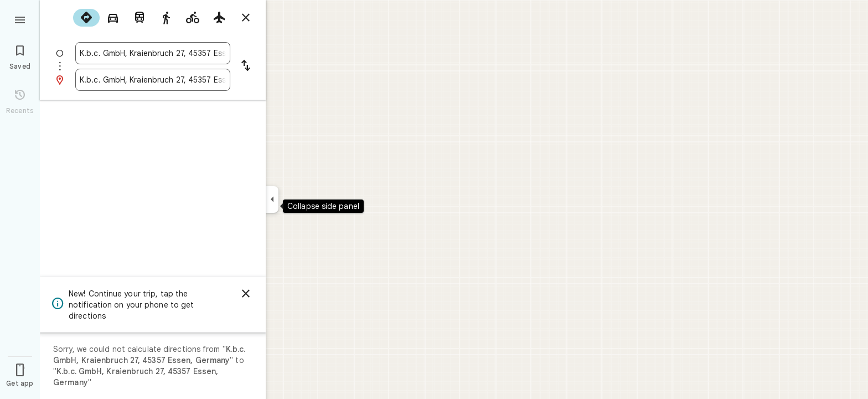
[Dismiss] (246, 294)
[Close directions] (246, 18)
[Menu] (20, 19)
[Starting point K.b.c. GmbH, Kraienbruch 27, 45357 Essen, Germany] (153, 53)
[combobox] (153, 53)
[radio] (86, 18)
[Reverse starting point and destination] (246, 66)
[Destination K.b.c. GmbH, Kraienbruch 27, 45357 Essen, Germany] (153, 80)
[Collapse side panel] (272, 199)
